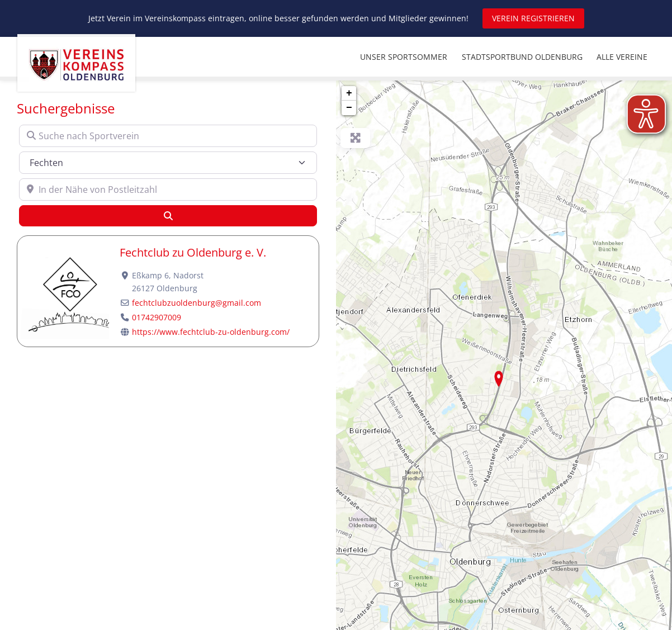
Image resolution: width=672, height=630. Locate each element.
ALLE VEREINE (622, 57)
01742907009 (157, 317)
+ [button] (349, 93)
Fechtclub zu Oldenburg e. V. (193, 252)
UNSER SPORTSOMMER (404, 57)
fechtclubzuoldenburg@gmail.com (197, 303)
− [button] (349, 108)
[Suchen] (168, 216)
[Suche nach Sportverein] (168, 136)
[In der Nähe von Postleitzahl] (168, 190)
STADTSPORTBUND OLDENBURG (522, 57)
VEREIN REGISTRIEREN (533, 18)
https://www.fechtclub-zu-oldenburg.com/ (211, 332)
